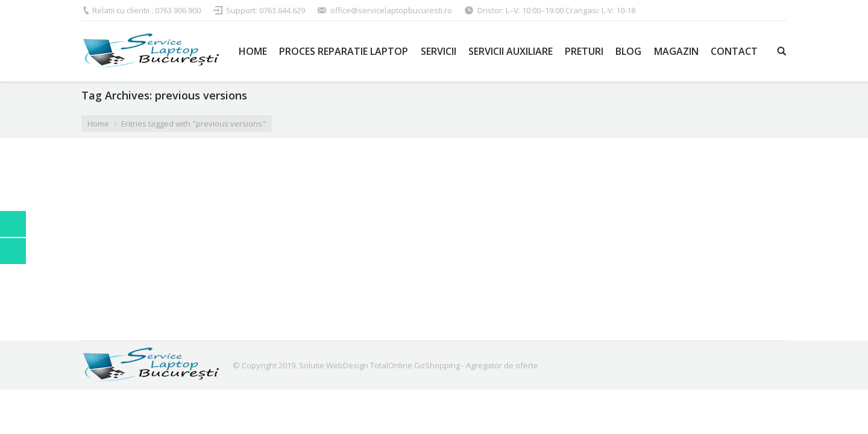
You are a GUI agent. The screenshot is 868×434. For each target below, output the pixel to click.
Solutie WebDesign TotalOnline (356, 365)
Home (98, 124)
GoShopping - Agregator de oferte (476, 365)
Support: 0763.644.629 (266, 10)
